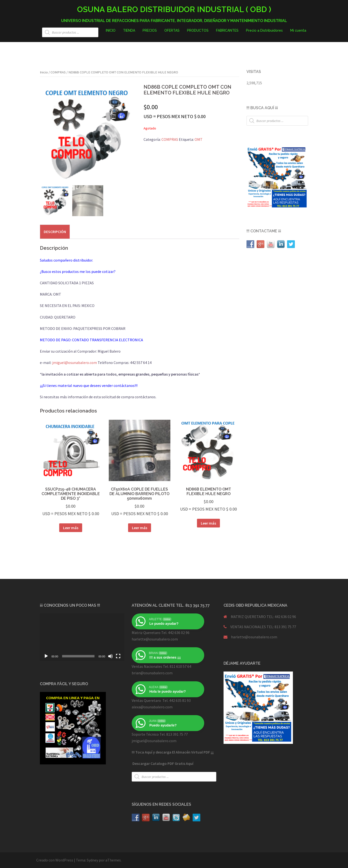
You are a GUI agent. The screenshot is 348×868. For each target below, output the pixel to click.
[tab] (55, 232)
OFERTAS (172, 30)
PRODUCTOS (198, 30)
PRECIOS (150, 30)
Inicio (44, 72)
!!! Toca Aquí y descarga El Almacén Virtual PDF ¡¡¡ (173, 752)
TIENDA (129, 30)
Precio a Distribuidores (264, 30)
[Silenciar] (110, 656)
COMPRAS (58, 72)
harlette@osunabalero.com (254, 637)
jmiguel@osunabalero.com (75, 363)
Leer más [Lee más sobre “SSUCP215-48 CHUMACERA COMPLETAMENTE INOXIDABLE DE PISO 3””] (71, 528)
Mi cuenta (298, 30)
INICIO (111, 30)
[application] (82, 637)
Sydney (92, 860)
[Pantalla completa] (118, 656)
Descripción (55, 232)
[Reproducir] (46, 656)
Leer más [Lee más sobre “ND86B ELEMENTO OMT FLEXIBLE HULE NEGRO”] (208, 523)
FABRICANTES (227, 30)
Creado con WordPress (55, 860)
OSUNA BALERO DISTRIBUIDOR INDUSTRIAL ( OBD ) (174, 9)
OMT (199, 139)
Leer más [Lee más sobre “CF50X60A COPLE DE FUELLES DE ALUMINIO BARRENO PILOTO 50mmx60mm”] (140, 528)
